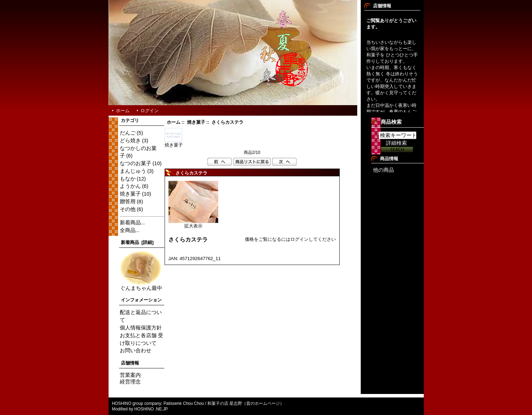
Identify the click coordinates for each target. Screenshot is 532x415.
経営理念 (130, 382)
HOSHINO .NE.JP (152, 409)
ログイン (150, 111)
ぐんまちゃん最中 (141, 286)
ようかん (130, 186)
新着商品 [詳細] (137, 242)
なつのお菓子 (136, 163)
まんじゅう (133, 171)
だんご (128, 133)
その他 (128, 209)
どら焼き (130, 141)
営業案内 (130, 375)
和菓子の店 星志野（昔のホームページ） (246, 403)
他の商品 (384, 170)
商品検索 (391, 122)
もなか (128, 179)
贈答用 (128, 202)
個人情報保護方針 (141, 328)
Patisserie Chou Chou (184, 403)
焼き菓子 (196, 122)
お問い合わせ (136, 351)
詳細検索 (396, 143)
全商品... (130, 230)
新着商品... (132, 223)
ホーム (123, 111)
